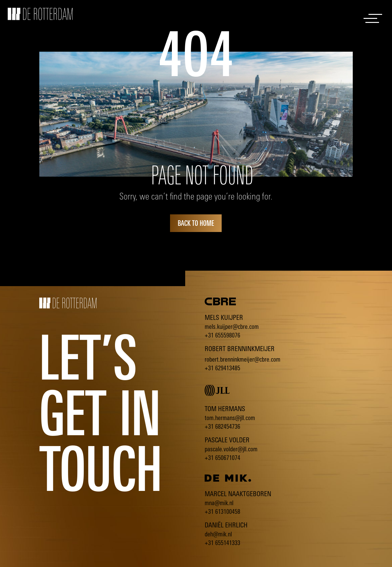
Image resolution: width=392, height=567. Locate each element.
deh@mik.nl (218, 534)
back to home (196, 223)
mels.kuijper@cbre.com (232, 326)
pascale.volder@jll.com (231, 449)
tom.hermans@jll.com (230, 418)
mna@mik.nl (219, 503)
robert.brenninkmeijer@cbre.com (243, 359)
